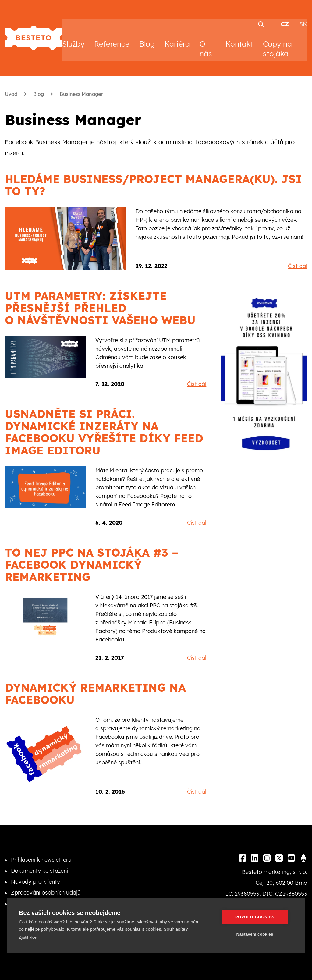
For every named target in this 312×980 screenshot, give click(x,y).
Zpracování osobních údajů (46, 888)
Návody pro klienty (35, 877)
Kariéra (177, 39)
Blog (147, 39)
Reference (112, 39)
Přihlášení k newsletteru (41, 855)
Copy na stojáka (277, 44)
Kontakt (239, 39)
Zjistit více (28, 937)
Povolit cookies (257, 917)
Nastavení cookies (257, 934)
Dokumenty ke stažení (39, 866)
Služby (73, 39)
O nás (206, 44)
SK (303, 19)
